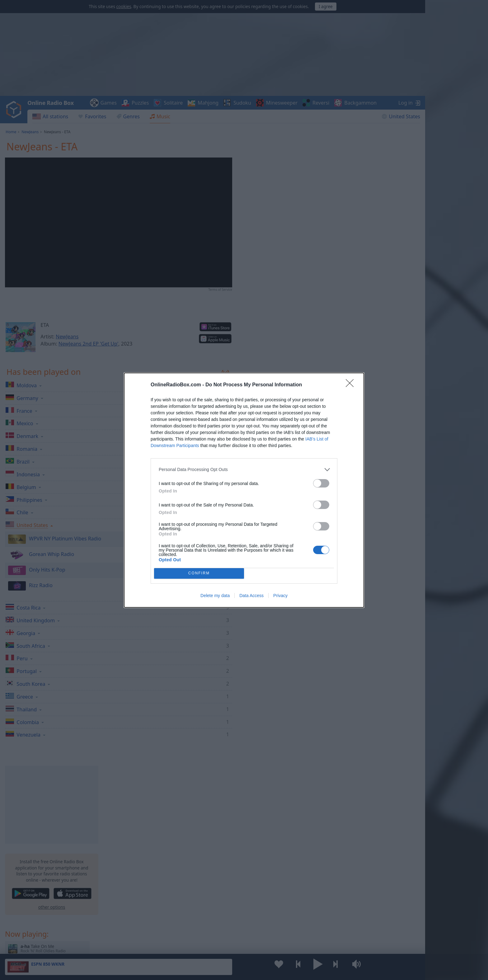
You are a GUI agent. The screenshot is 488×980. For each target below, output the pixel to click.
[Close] (352, 385)
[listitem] (244, 470)
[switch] (321, 483)
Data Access (251, 596)
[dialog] (244, 490)
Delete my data (215, 596)
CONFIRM (199, 573)
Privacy (280, 596)
